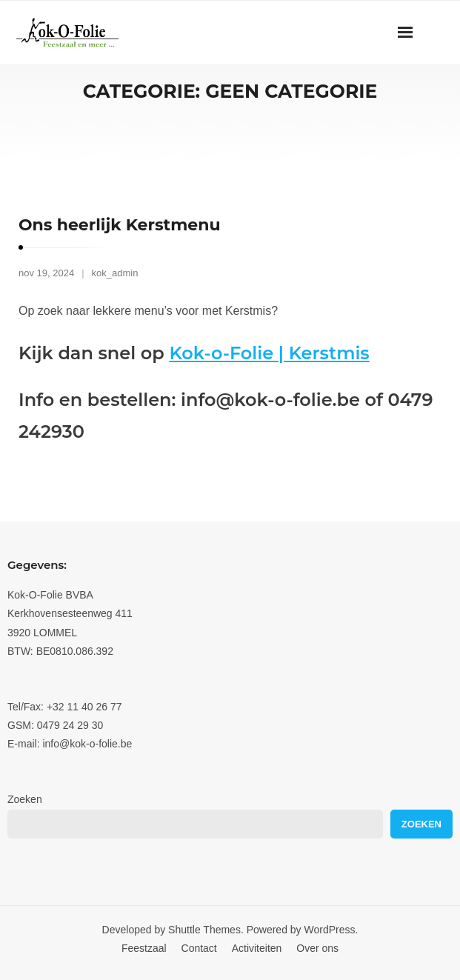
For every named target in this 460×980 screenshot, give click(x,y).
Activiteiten (257, 948)
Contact (199, 948)
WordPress (330, 930)
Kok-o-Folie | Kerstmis (269, 353)
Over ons (317, 948)
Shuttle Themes (204, 930)
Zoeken (25, 799)
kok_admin (115, 273)
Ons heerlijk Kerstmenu (120, 225)
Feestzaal (144, 948)
